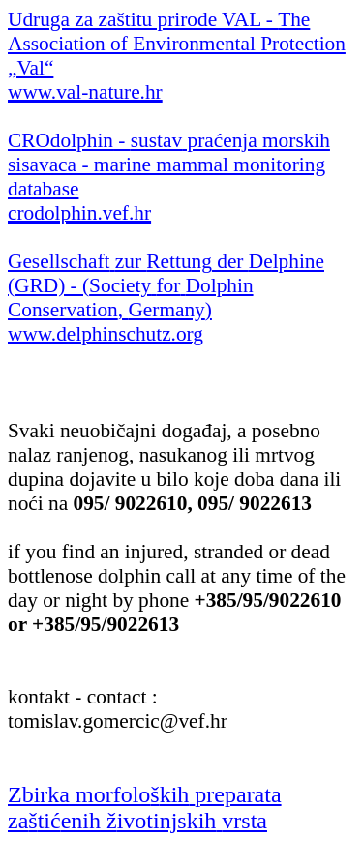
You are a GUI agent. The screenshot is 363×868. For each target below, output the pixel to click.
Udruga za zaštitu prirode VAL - (177, 44)
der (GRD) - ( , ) (166, 285)
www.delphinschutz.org (106, 334)
